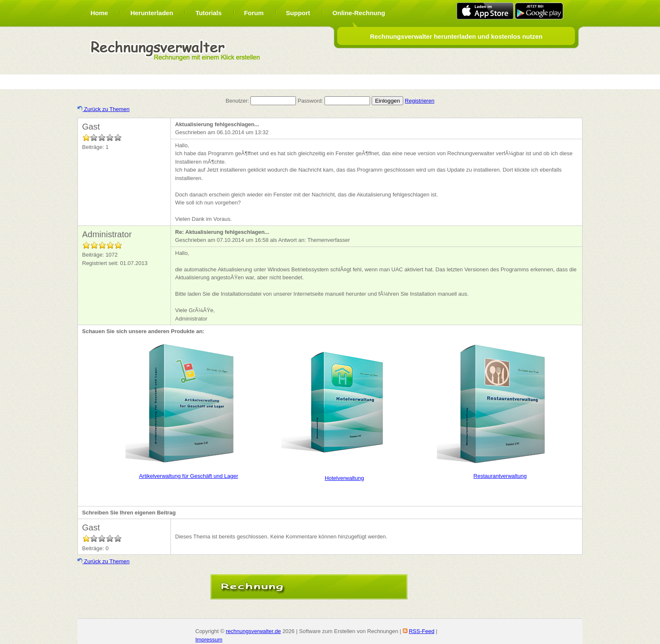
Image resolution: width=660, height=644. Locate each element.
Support (298, 13)
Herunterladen (152, 13)
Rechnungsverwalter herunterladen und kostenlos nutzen (456, 36)
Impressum (209, 640)
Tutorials (208, 13)
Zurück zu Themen (104, 109)
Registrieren (420, 101)
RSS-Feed (422, 631)
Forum (254, 13)
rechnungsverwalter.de (253, 631)
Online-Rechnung (359, 13)
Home (99, 13)
